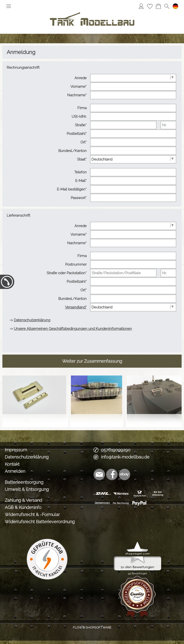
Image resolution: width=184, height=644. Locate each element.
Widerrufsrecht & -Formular (32, 515)
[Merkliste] (150, 6)
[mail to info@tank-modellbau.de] (99, 474)
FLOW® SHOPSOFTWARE (92, 627)
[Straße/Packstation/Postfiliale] (123, 273)
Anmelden (15, 471)
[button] (9, 6)
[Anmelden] (141, 6)
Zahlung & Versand (23, 500)
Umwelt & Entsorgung (27, 489)
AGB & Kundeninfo (23, 507)
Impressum (16, 450)
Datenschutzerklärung (27, 457)
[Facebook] (112, 474)
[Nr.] (168, 125)
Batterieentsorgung (24, 482)
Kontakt (12, 464)
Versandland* (76, 307)
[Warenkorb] (158, 6)
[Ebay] (124, 474)
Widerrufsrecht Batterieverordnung (40, 522)
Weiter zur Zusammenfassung (92, 361)
